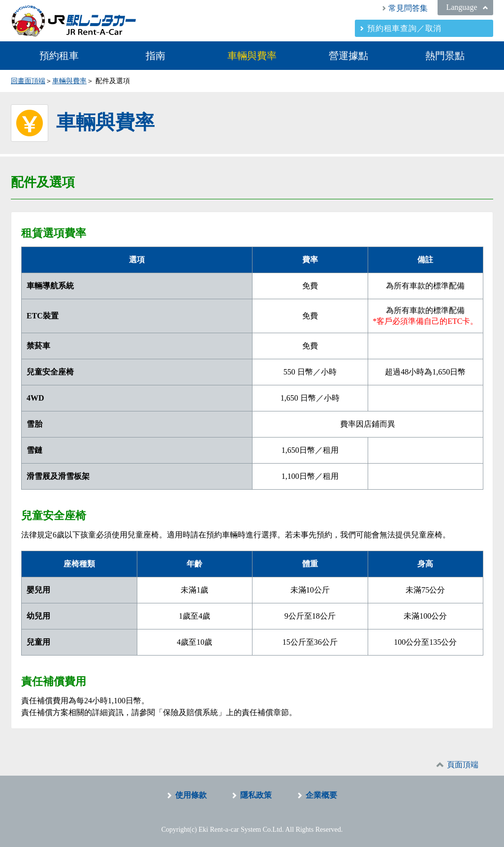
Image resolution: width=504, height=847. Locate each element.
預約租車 (59, 56)
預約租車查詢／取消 (404, 28)
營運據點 (348, 56)
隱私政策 (256, 795)
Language (461, 7)
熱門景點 (445, 56)
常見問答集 (408, 8)
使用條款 (191, 795)
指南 (156, 56)
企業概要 (321, 795)
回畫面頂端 (28, 81)
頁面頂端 (463, 765)
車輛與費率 (252, 56)
